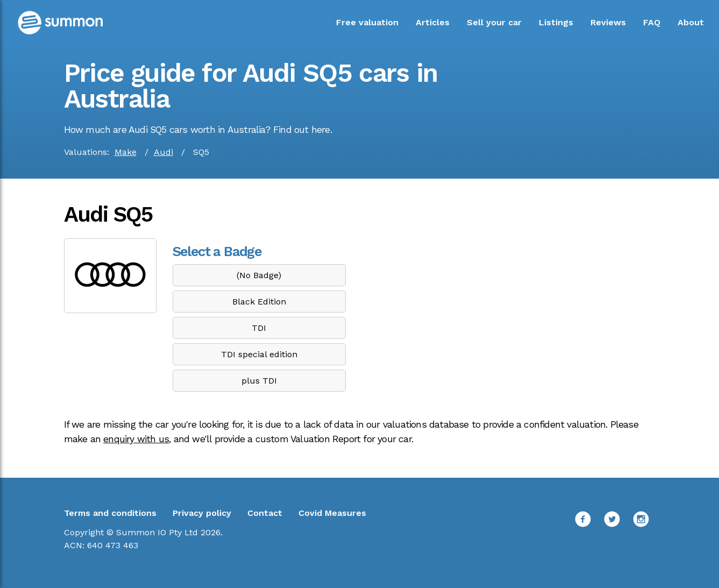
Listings (556, 22)
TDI (259, 328)
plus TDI (259, 381)
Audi (163, 152)
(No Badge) (259, 275)
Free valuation (367, 22)
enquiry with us (136, 439)
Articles (433, 22)
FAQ (652, 22)
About (691, 22)
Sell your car (494, 22)
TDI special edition (259, 354)
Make (126, 152)
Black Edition (259, 302)
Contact (265, 513)
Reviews (608, 22)
